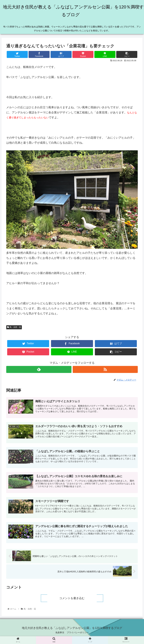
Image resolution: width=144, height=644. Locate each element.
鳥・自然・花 (14, 327)
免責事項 (59, 634)
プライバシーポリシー (78, 634)
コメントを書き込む (72, 600)
